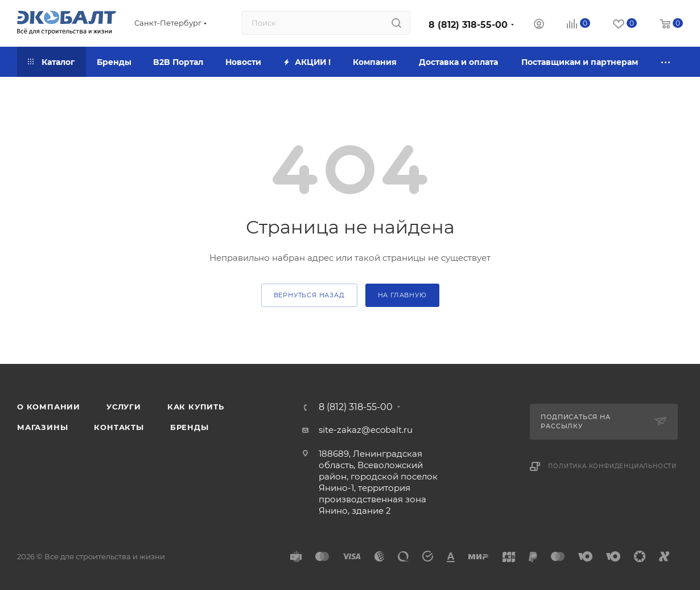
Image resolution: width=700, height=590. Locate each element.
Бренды (190, 427)
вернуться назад (309, 295)
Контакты (119, 427)
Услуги (124, 407)
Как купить (196, 407)
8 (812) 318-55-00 (468, 25)
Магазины (42, 427)
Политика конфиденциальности (612, 466)
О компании (49, 407)
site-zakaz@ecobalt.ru (366, 430)
